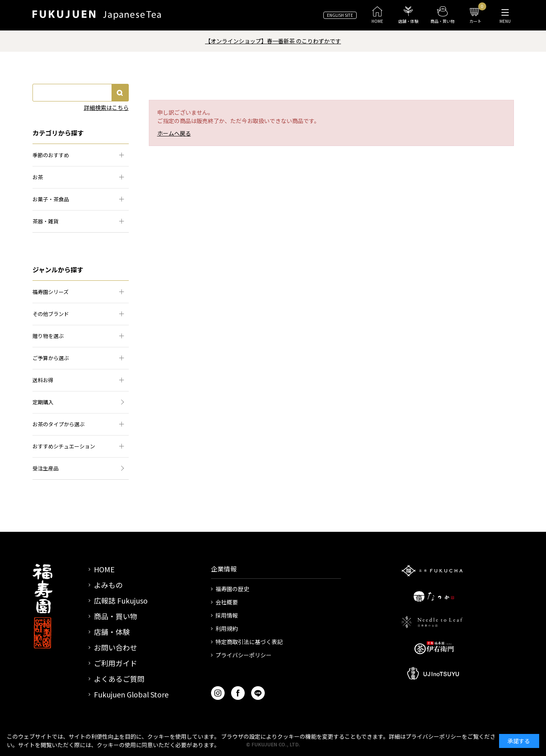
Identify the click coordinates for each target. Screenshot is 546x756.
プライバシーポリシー (244, 655)
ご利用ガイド (116, 663)
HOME (104, 569)
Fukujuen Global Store (131, 694)
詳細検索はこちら (106, 107)
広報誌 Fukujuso (121, 600)
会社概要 (227, 602)
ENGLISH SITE (340, 15)
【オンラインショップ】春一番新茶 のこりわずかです (273, 41)
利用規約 (227, 628)
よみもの (108, 585)
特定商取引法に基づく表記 (249, 642)
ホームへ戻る (174, 133)
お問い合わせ (116, 647)
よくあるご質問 (119, 679)
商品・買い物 (116, 616)
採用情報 (227, 615)
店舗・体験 (112, 632)
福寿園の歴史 (232, 589)
